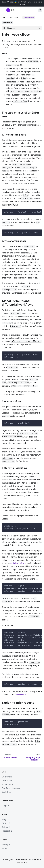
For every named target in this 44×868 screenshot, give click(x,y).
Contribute (7, 792)
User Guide (7, 781)
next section (20, 695)
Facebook (7, 831)
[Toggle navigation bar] (4, 10)
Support (5, 806)
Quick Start (7, 777)
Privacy (6, 845)
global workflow (17, 563)
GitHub (6, 823)
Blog (4, 819)
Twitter (6, 827)
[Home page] (4, 18)
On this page (9, 28)
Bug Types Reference (11, 788)
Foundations (7, 784)
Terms (6, 848)
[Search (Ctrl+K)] (40, 10)
